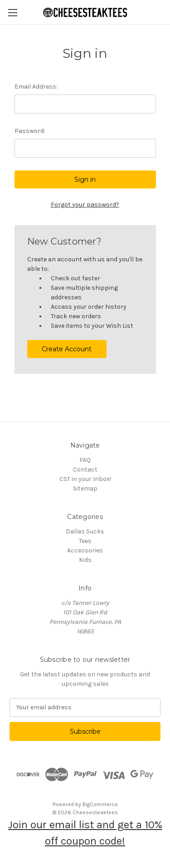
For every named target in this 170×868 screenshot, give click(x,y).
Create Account (67, 349)
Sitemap (85, 488)
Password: (30, 131)
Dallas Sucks (85, 531)
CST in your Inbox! (85, 479)
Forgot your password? (85, 205)
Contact (85, 469)
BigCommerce (100, 804)
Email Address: (36, 87)
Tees (85, 541)
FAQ (85, 460)
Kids (85, 560)
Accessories (85, 550)
